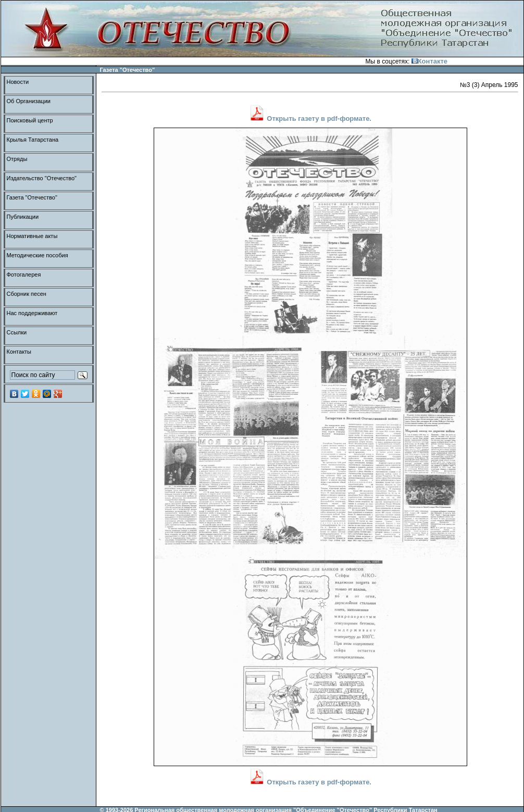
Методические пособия (38, 255)
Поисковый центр (30, 120)
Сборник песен (27, 294)
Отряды (17, 159)
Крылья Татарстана (33, 140)
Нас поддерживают (32, 313)
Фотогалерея (24, 274)
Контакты (19, 352)
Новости (18, 82)
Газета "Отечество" (32, 197)
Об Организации (29, 101)
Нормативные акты (32, 236)
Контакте (429, 61)
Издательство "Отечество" (42, 178)
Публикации (23, 217)
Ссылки (17, 332)
